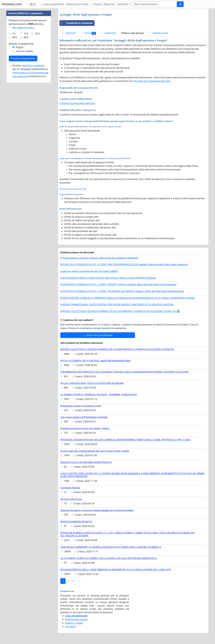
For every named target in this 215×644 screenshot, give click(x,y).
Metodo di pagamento (21, 44)
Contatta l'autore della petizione (77, 103)
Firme (88, 33)
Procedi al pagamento (23, 58)
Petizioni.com (12, 4)
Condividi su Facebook (76, 23)
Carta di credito (24, 51)
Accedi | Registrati (102, 4)
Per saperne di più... (22, 28)
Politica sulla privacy (133, 33)
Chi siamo (71, 627)
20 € (37, 33)
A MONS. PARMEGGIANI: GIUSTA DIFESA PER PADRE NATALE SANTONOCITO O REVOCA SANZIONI (117, 305)
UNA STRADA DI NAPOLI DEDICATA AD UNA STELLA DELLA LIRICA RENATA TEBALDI (108, 278)
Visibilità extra (158, 33)
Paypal (20, 47)
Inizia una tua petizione (98, 335)
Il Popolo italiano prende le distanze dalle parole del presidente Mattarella (99, 258)
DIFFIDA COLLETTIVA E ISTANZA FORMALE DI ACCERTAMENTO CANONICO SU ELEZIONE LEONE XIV (118, 311)
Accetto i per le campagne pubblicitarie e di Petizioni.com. (30, 71)
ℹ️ (178, 311)
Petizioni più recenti (77, 4)
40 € (15, 37)
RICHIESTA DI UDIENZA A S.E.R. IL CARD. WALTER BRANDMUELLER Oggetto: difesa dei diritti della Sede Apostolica (124, 265)
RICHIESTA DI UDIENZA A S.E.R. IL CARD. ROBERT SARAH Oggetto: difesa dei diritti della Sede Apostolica (118, 285)
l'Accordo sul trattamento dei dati (152, 81)
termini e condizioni (34, 65)
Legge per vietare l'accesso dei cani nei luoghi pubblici (89, 271)
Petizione (69, 33)
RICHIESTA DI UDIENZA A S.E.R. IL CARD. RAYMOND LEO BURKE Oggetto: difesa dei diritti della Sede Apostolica (122, 291)
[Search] (155, 4)
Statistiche (109, 33)
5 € (14, 33)
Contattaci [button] (123, 4)
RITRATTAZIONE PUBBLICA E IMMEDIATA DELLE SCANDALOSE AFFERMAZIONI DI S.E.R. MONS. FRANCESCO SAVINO (128, 298)
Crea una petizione (51, 4)
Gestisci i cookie (74, 623)
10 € (26, 33)
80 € (26, 37)
